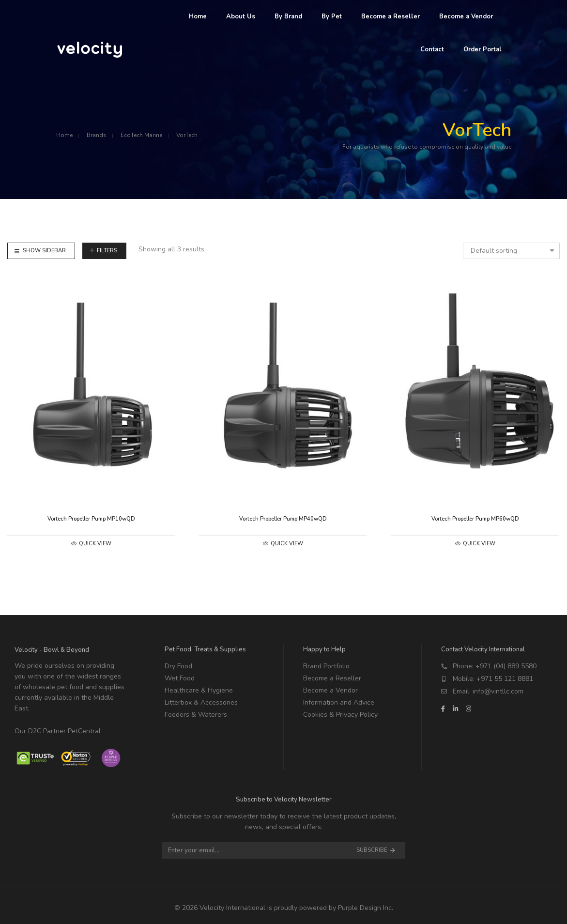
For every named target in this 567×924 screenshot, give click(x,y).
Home (64, 135)
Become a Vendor (330, 690)
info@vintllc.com (498, 691)
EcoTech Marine (141, 135)
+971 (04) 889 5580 (506, 666)
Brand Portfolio (326, 666)
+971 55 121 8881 (505, 679)
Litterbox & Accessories (201, 702)
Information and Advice (339, 702)
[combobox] (511, 251)
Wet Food (180, 678)
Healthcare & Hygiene (199, 690)
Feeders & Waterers (196, 715)
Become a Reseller (332, 678)
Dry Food (178, 666)
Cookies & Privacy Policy (340, 715)
